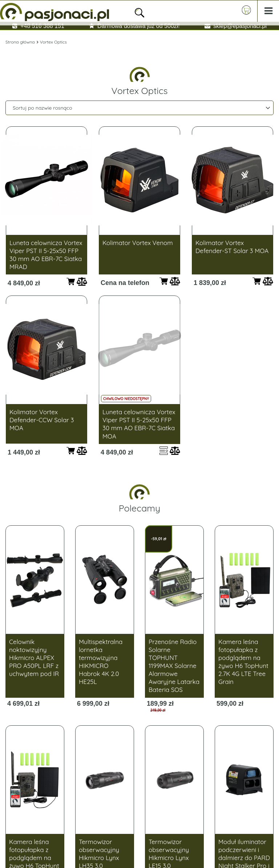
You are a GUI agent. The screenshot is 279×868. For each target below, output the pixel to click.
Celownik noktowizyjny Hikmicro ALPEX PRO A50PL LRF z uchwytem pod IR (34, 658)
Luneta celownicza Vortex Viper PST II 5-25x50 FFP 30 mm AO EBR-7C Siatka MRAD (46, 255)
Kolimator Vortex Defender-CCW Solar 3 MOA (42, 420)
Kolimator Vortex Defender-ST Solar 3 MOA (232, 247)
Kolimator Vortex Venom (138, 243)
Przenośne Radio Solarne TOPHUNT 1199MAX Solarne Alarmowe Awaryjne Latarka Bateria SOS (174, 666)
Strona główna (20, 42)
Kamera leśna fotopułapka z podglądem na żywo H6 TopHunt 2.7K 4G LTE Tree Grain (243, 662)
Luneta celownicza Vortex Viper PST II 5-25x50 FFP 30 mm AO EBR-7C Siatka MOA (139, 424)
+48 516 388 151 (42, 26)
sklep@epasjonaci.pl (240, 26)
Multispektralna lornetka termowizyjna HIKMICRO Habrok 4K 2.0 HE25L (101, 662)
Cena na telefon (125, 283)
